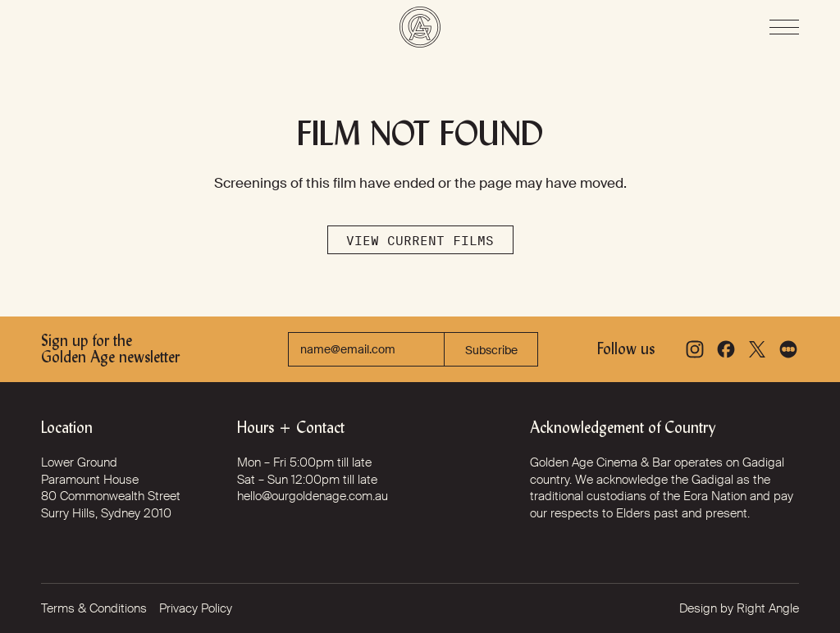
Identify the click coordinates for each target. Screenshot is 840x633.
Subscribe (491, 350)
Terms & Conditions (94, 608)
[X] (757, 349)
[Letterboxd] (788, 349)
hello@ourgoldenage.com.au (313, 496)
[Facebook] (726, 349)
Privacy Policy (196, 608)
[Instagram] (695, 349)
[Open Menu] (784, 27)
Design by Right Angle (739, 608)
